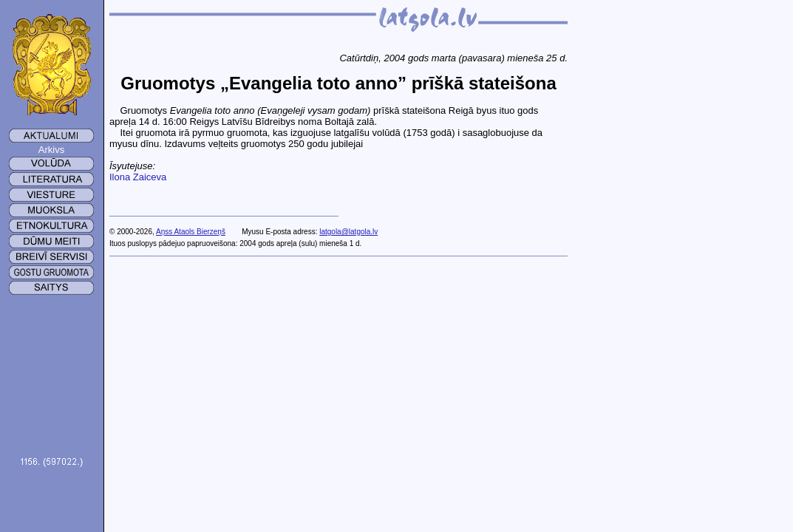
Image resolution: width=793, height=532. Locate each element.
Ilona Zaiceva (138, 177)
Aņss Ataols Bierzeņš (191, 232)
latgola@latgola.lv (348, 232)
